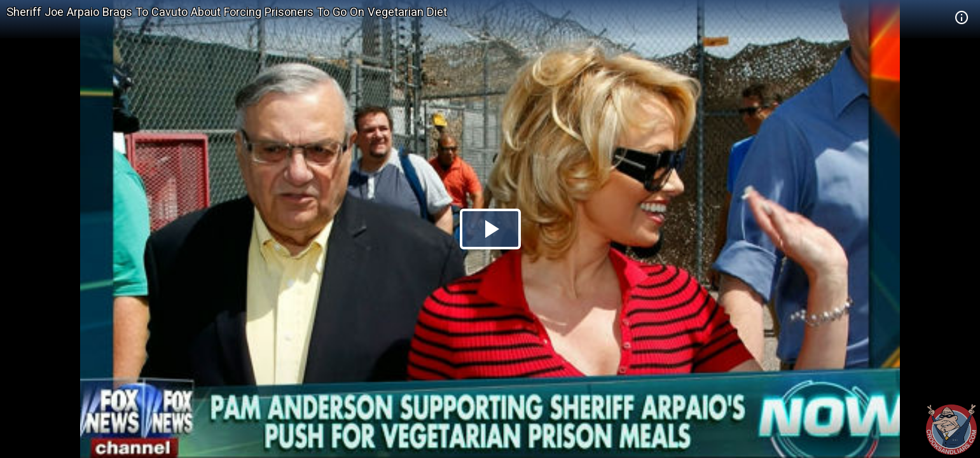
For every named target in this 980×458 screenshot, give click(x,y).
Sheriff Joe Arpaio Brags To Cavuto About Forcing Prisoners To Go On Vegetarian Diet (227, 12)
